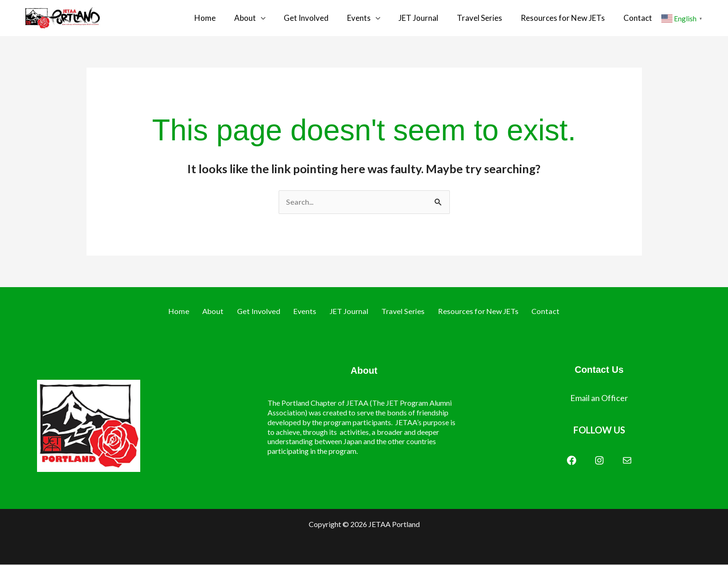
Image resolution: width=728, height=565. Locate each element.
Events (373, 18)
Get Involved (325, 18)
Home (233, 18)
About (268, 18)
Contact (633, 18)
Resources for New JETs (563, 18)
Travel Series (484, 18)
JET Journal (428, 18)
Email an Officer (599, 398)
